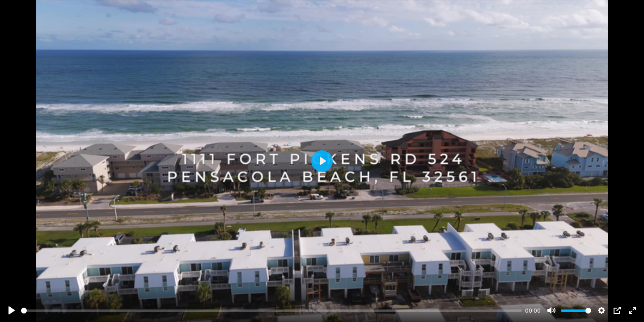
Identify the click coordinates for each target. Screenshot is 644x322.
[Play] (12, 310)
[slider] (271, 311)
